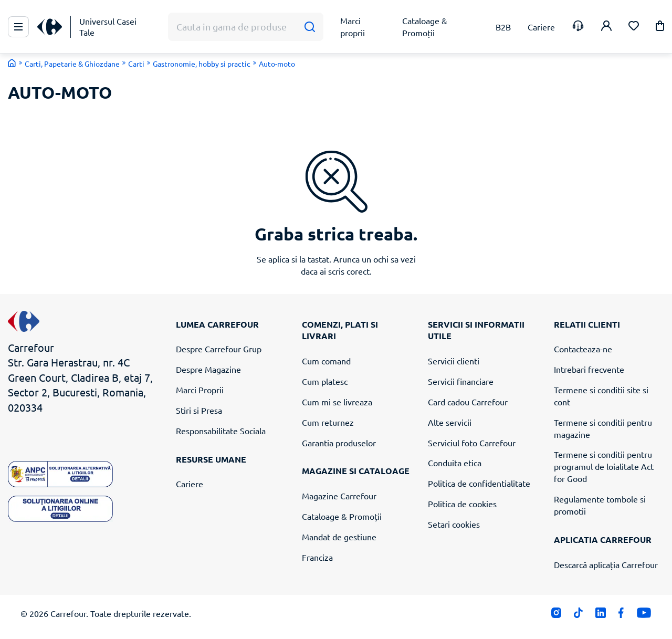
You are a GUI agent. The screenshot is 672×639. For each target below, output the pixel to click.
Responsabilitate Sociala (221, 431)
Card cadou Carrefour (468, 402)
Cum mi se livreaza (337, 402)
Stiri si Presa (199, 410)
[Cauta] (309, 27)
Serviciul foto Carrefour (472, 443)
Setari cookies (454, 524)
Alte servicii (450, 422)
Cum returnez (328, 422)
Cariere (190, 484)
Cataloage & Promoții (342, 516)
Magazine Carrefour (339, 496)
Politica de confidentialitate (479, 483)
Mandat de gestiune (339, 537)
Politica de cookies (462, 504)
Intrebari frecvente (589, 369)
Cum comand (326, 361)
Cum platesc (325, 381)
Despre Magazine (208, 369)
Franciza (317, 557)
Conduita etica (455, 463)
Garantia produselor (339, 443)
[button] (660, 28)
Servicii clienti (454, 361)
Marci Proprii (200, 390)
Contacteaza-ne (583, 349)
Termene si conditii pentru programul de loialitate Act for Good (604, 466)
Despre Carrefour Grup (219, 349)
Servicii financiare (461, 381)
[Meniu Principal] (18, 27)
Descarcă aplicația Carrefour (606, 564)
